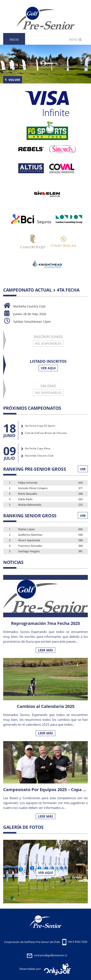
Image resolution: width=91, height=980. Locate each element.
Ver (83, 469)
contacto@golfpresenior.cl (50, 955)
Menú (75, 39)
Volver (12, 80)
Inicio (14, 39)
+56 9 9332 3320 (77, 942)
